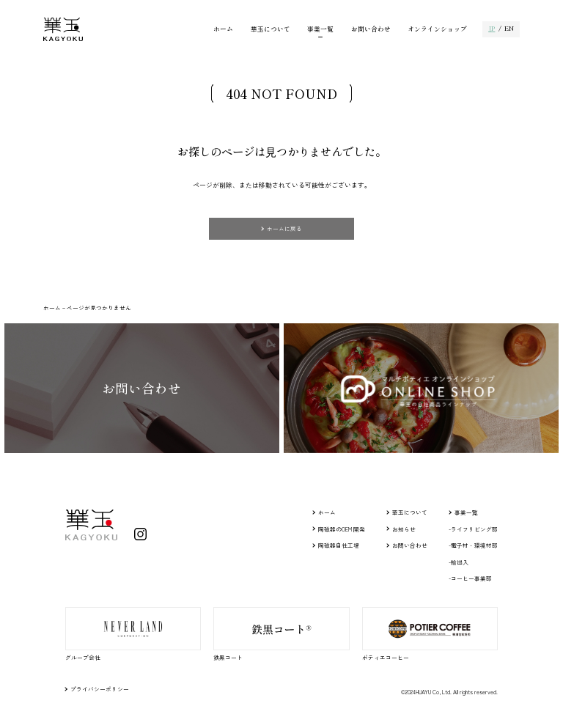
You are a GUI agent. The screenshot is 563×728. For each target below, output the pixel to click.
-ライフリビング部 (473, 529)
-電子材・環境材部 (473, 545)
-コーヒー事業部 (470, 578)
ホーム (223, 30)
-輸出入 (459, 562)
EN (509, 29)
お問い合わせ (371, 30)
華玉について (271, 30)
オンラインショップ (437, 30)
